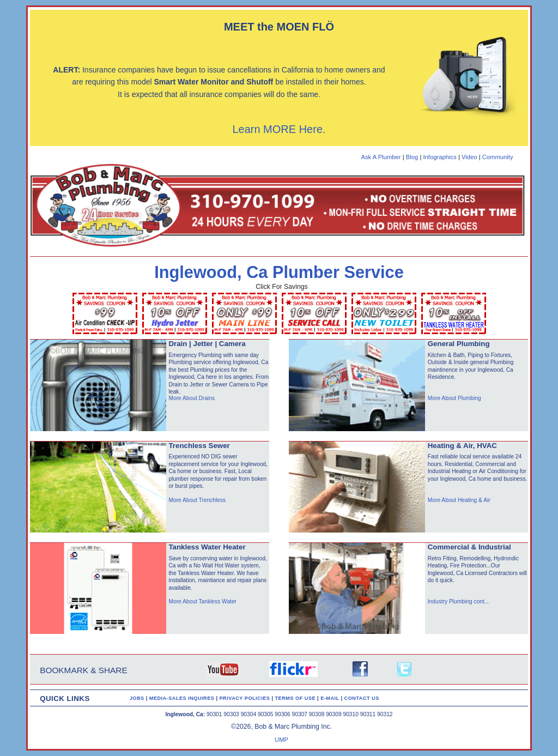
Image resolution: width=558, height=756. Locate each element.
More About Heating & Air (459, 500)
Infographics (439, 157)
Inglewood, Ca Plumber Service (279, 272)
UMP (281, 740)
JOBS (137, 698)
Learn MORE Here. (279, 129)
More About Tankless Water (202, 601)
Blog (412, 157)
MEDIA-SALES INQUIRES (183, 698)
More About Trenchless (197, 500)
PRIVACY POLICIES (246, 698)
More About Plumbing (454, 398)
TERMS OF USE (296, 698)
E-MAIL (330, 698)
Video (469, 157)
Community (498, 157)
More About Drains (192, 398)
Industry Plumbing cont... (459, 601)
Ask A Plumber (381, 157)
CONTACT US (362, 698)
